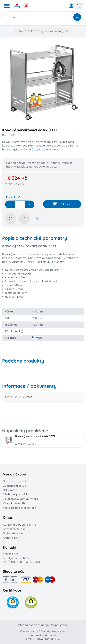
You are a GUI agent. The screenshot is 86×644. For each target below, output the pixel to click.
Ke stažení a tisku (14, 529)
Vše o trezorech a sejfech (19, 508)
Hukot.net (51, 635)
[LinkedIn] (14, 580)
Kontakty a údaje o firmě (19, 525)
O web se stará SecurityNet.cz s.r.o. (43, 631)
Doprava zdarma (14, 481)
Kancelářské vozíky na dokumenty (43, 31)
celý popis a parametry (43, 149)
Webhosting (36, 635)
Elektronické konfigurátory (20, 499)
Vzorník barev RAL (15, 503)
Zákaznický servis (15, 486)
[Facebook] (6, 580)
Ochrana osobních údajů (33, 625)
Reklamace (10, 490)
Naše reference (13, 533)
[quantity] (20, 204)
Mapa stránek (60, 625)
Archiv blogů (11, 538)
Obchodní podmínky (16, 494)
